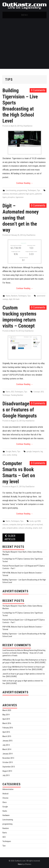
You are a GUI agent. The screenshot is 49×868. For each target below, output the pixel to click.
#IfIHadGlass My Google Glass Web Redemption (20, 660)
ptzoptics (11, 197)
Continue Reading (25, 183)
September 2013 (9, 767)
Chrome (5, 798)
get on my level (37, 525)
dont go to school (24, 525)
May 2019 (6, 715)
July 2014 (6, 745)
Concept (37, 392)
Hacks (8, 296)
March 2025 (7, 710)
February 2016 (8, 728)
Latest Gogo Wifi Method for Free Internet (18, 667)
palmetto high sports (26, 194)
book (32, 521)
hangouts (36, 452)
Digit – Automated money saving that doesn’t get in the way (21, 218)
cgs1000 (37, 521)
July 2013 (6, 775)
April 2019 (6, 719)
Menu (25, 15)
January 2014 (7, 754)
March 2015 (7, 736)
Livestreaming (11, 190)
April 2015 (6, 732)
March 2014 (7, 749)
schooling (28, 528)
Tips (39, 190)
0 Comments (38, 90)
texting (14, 455)
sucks (9, 455)
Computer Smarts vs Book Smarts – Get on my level (19, 472)
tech (41, 528)
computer (13, 525)
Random (14, 296)
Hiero (20, 864)
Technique (6, 395)
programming (22, 190)
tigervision (20, 197)
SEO (12, 392)
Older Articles (10, 538)
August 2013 (7, 771)
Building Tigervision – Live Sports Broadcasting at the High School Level (20, 106)
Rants (8, 392)
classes (5, 525)
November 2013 (8, 758)
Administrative (8, 789)
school (21, 528)
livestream (14, 194)
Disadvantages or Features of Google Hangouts (20, 410)
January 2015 (7, 741)
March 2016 (7, 723)
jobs (4, 528)
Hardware (6, 815)
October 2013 (8, 762)
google (29, 452)
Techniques (32, 190)
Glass (5, 802)
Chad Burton (28, 126)
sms (4, 455)
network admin (12, 528)
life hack (16, 299)
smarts (35, 528)
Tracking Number (17, 395)
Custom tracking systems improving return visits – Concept (19, 317)
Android (5, 794)
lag (42, 452)
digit (11, 299)
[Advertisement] (24, 44)
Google (8, 452)
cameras (6, 194)
